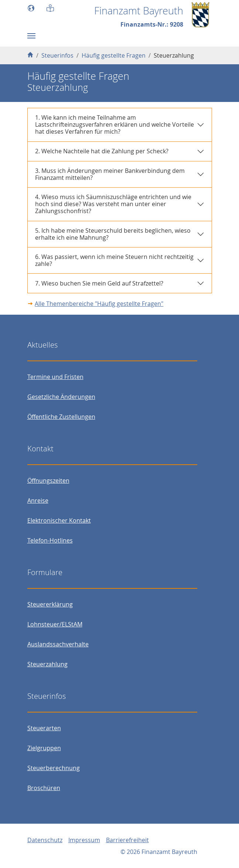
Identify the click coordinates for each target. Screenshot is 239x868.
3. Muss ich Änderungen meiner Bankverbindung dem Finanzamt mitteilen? (110, 174)
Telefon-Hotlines (50, 540)
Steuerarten (44, 728)
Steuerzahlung (47, 664)
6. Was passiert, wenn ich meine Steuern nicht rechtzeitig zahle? (114, 260)
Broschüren (44, 788)
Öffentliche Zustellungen (61, 417)
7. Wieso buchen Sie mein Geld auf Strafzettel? (99, 283)
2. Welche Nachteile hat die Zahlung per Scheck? (102, 151)
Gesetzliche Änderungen (61, 397)
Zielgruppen (44, 748)
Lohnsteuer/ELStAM (55, 624)
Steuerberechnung (54, 768)
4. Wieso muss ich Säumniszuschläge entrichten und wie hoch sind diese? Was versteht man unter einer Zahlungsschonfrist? (113, 204)
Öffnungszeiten (48, 481)
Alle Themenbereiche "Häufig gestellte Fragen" (99, 304)
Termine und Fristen (55, 377)
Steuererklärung (50, 604)
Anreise (38, 500)
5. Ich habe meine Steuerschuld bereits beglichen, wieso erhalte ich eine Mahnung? (113, 234)
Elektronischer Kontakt (59, 520)
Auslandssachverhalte (58, 644)
